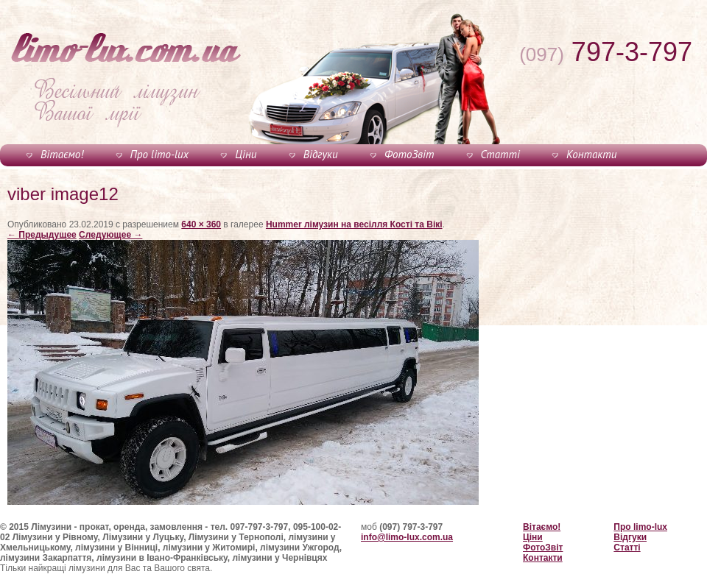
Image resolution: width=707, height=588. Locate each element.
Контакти (591, 154)
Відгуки (321, 154)
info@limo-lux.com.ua (407, 537)
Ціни (246, 154)
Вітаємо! (62, 154)
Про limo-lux (159, 154)
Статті (500, 154)
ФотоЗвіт (409, 154)
